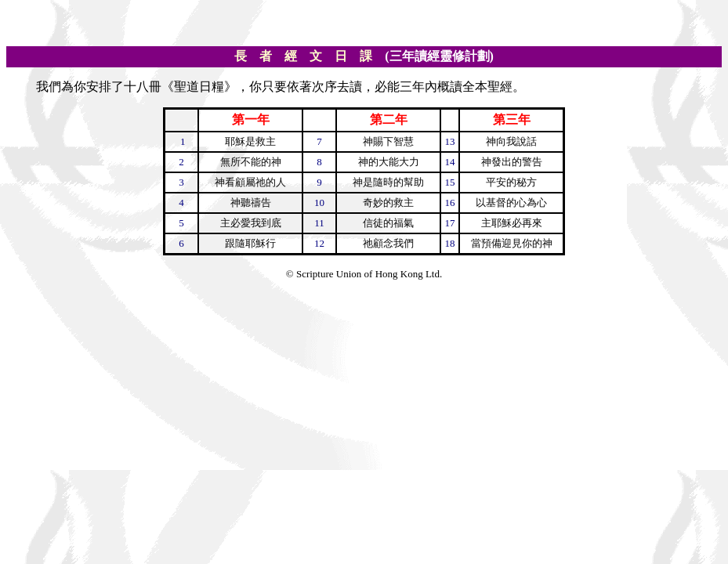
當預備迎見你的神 (512, 243)
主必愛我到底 (251, 223)
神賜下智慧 (388, 141)
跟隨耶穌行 (250, 243)
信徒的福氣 (388, 223)
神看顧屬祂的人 (250, 182)
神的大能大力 (389, 162)
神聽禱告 (251, 202)
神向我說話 (511, 141)
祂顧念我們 (388, 243)
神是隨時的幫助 (388, 182)
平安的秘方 (511, 182)
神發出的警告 (512, 162)
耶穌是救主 (250, 141)
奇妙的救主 (388, 202)
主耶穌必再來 (512, 223)
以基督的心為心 (511, 202)
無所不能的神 (251, 162)
